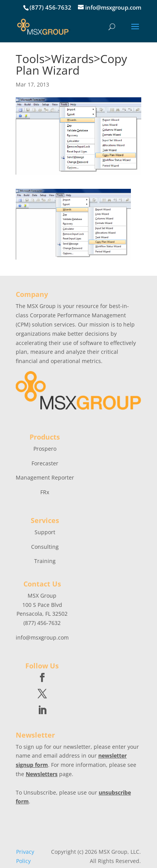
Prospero (45, 449)
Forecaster (45, 463)
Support (45, 532)
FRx (45, 492)
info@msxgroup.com (42, 637)
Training (45, 561)
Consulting (45, 547)
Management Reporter (45, 477)
